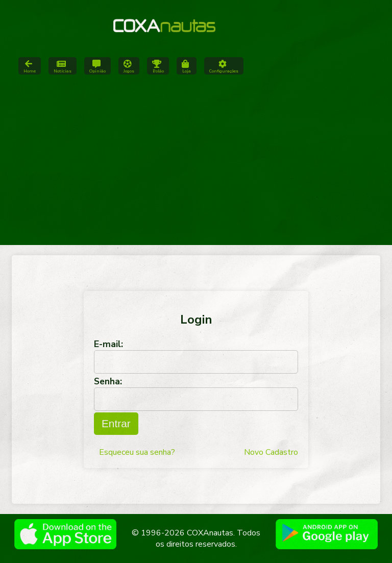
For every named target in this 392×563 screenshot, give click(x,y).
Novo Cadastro (271, 452)
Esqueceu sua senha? (137, 452)
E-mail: (108, 344)
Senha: (108, 381)
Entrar (116, 423)
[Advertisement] (196, 163)
